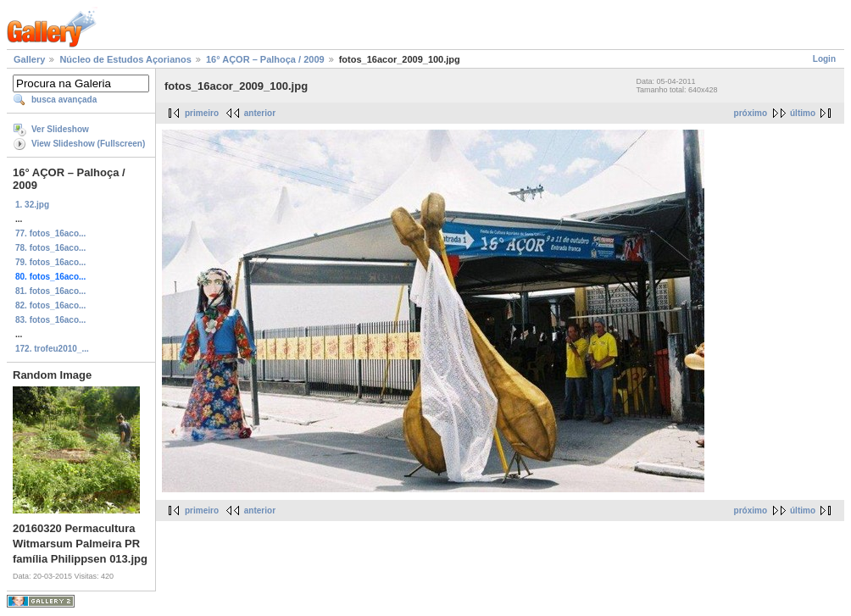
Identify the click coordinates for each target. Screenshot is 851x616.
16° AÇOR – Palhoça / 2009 (265, 59)
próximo (751, 113)
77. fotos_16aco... (50, 233)
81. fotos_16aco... (50, 291)
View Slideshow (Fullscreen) (88, 144)
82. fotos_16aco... (50, 305)
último (803, 113)
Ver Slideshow (60, 129)
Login (824, 59)
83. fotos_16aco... (50, 320)
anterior (260, 113)
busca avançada (64, 100)
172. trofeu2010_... (52, 349)
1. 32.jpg (32, 205)
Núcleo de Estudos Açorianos (125, 59)
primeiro (202, 113)
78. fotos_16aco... (50, 248)
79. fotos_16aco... (50, 262)
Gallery (29, 59)
